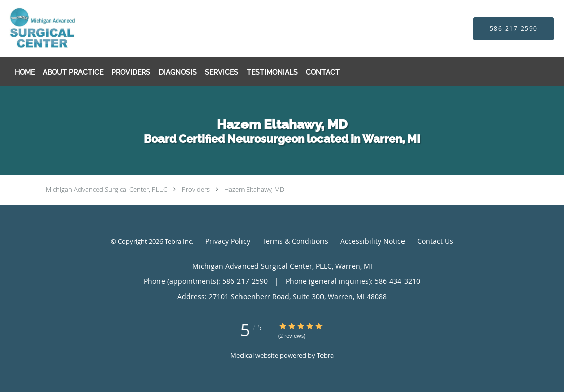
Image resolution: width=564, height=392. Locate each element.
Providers (196, 189)
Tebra (325, 355)
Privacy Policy (228, 241)
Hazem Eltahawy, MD (254, 189)
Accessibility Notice (373, 241)
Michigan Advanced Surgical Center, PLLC (106, 189)
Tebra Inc (178, 241)
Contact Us (435, 241)
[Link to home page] (65, 28)
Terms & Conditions (295, 241)
